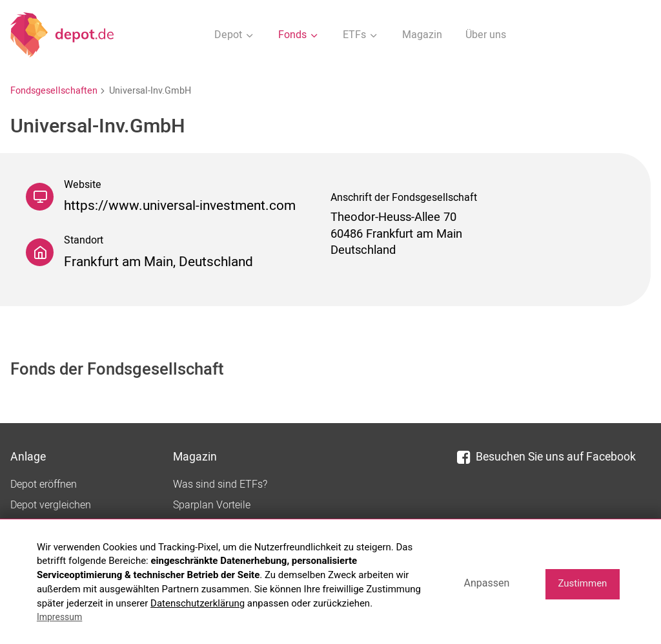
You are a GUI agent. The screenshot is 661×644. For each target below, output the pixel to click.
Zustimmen (582, 583)
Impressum (59, 617)
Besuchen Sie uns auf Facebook (546, 457)
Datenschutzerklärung (198, 603)
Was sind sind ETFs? (220, 484)
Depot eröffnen (44, 484)
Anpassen (486, 583)
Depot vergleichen (51, 505)
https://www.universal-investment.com (180, 206)
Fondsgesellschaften (54, 91)
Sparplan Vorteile (212, 505)
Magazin (422, 35)
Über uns (486, 35)
